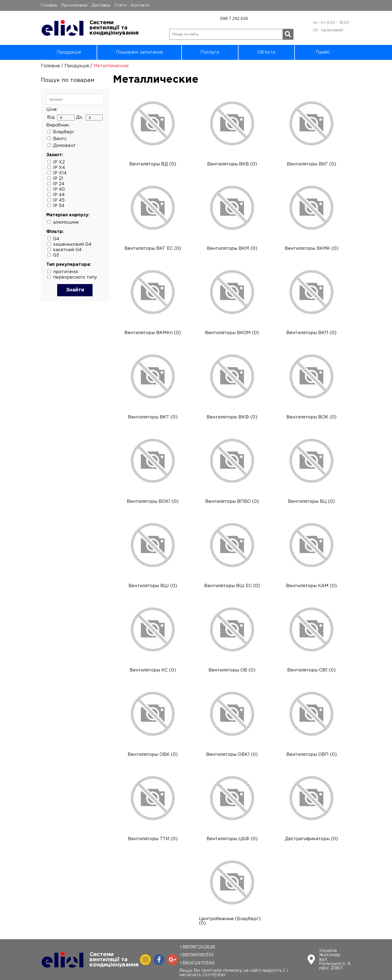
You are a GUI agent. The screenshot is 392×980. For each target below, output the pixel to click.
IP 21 (58, 179)
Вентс (60, 139)
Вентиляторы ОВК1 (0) (232, 755)
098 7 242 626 (234, 19)
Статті (120, 5)
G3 (56, 255)
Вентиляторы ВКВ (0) (232, 164)
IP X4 (59, 168)
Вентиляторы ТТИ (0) (153, 839)
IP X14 (60, 173)
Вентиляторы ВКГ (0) (312, 164)
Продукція (69, 52)
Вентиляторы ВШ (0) (153, 586)
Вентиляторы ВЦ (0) (311, 502)
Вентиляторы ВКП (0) (311, 333)
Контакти (140, 5)
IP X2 (59, 162)
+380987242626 (197, 947)
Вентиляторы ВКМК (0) (312, 249)
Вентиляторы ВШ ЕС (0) (232, 586)
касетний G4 (67, 250)
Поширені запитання (139, 52)
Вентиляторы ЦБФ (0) (232, 839)
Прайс (323, 52)
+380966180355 (197, 955)
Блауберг (64, 132)
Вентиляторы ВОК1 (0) (153, 502)
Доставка (101, 5)
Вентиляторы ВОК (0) (311, 417)
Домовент (64, 146)
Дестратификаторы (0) (311, 839)
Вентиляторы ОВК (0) (153, 755)
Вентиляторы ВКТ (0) (153, 417)
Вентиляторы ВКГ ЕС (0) (153, 249)
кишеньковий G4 (72, 244)
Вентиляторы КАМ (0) (311, 586)
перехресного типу (75, 277)
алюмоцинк (66, 222)
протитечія (65, 272)
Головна (49, 5)
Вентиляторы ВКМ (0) (232, 249)
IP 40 (59, 189)
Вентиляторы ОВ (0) (232, 670)
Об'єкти (266, 52)
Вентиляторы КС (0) (153, 670)
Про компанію (74, 5)
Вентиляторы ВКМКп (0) (153, 333)
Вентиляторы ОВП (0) (312, 755)
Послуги (210, 52)
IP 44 (59, 195)
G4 (56, 239)
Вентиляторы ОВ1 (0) (311, 670)
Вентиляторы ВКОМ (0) (232, 333)
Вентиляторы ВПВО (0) (232, 502)
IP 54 (59, 206)
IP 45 (59, 200)
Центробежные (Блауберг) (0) (230, 921)
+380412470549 (197, 963)
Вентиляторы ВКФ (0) (232, 417)
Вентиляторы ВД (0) (153, 164)
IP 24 (59, 184)
